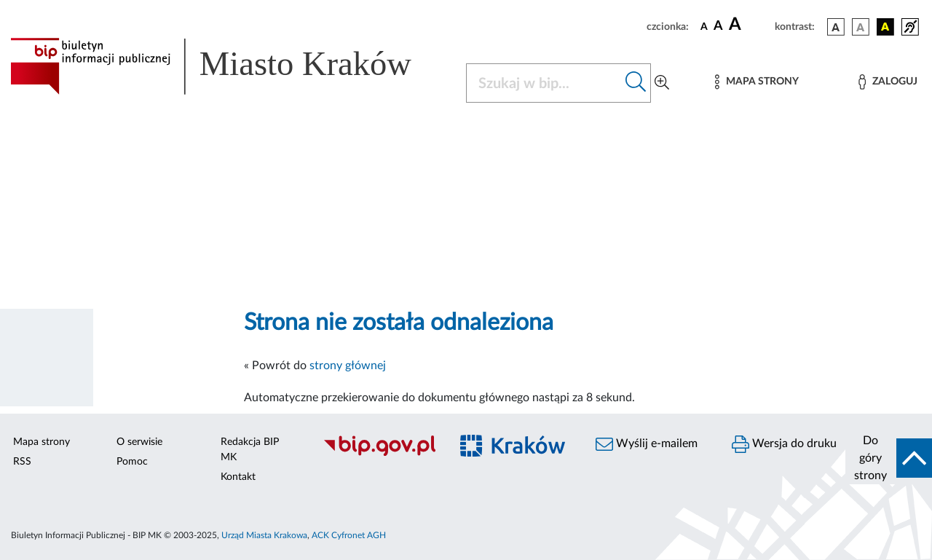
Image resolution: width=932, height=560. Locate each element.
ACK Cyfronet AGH (349, 535)
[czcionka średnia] (718, 27)
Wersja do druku (784, 444)
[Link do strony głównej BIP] (229, 66)
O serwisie (139, 442)
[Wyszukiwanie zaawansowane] (662, 83)
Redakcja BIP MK (250, 450)
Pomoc (132, 462)
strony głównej (348, 366)
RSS (22, 462)
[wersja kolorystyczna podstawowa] (836, 27)
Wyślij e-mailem (647, 444)
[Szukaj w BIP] (544, 83)
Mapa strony (42, 442)
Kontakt (238, 477)
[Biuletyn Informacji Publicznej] (379, 454)
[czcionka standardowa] (704, 26)
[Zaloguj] (888, 82)
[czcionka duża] (750, 25)
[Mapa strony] (757, 82)
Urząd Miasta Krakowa (264, 535)
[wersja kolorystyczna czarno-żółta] (885, 27)
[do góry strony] (889, 458)
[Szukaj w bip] (636, 83)
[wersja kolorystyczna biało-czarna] (861, 27)
